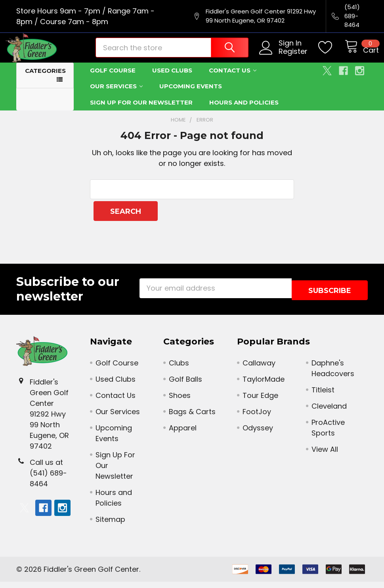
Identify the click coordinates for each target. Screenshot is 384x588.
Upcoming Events (191, 94)
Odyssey (258, 434)
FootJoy (257, 418)
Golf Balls (185, 385)
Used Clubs (172, 79)
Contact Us (233, 79)
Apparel (183, 434)
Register (284, 57)
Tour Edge (260, 402)
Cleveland (329, 412)
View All (325, 456)
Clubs (179, 369)
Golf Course (113, 79)
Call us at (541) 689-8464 (48, 479)
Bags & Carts (192, 418)
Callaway (259, 369)
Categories (45, 79)
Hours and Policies (244, 111)
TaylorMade (264, 385)
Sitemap (110, 526)
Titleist (323, 396)
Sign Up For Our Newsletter (141, 111)
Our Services (116, 94)
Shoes (180, 402)
